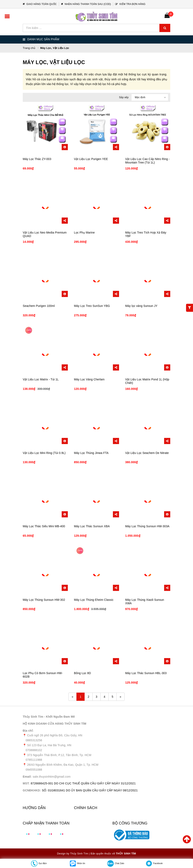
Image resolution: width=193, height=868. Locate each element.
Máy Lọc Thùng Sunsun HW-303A (147, 526)
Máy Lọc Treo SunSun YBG (92, 306)
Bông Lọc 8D (82, 673)
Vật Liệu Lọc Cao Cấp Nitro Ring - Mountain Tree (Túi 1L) (147, 161)
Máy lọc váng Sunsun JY (141, 306)
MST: (26, 783)
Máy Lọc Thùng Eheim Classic (94, 600)
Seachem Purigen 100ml (39, 306)
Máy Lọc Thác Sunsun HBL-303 (146, 673)
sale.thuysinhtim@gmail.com (52, 777)
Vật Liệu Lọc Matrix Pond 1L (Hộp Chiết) (147, 381)
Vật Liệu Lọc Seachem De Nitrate (147, 453)
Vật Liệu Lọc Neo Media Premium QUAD (45, 234)
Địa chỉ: (28, 731)
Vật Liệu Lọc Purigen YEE (91, 159)
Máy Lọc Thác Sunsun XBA (92, 526)
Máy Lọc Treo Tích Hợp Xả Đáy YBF (146, 234)
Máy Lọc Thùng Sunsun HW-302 (44, 600)
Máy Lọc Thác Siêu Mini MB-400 (44, 526)
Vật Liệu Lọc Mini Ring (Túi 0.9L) (44, 453)
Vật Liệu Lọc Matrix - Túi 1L (41, 379)
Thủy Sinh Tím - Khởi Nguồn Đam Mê (49, 717)
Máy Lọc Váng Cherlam (89, 379)
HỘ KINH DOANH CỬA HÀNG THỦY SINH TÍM (54, 724)
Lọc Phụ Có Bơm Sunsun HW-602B (43, 675)
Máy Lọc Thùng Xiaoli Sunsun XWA (145, 601)
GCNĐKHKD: (32, 790)
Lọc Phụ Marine (84, 233)
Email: (27, 777)
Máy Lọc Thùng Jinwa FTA (91, 453)
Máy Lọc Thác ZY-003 (37, 159)
